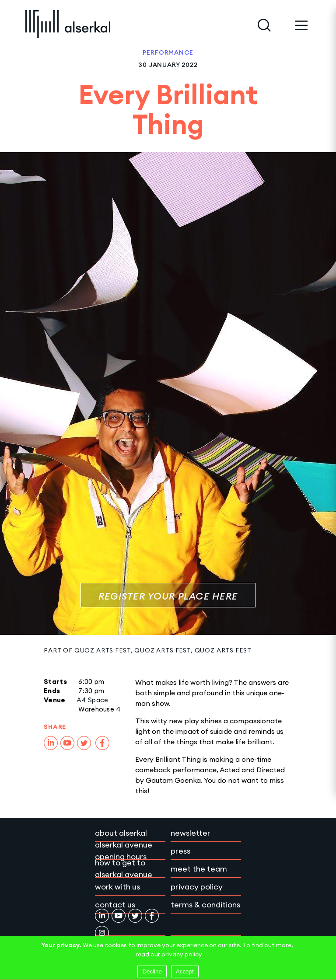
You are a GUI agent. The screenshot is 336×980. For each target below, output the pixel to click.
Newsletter (191, 833)
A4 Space (92, 700)
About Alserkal (121, 833)
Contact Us (115, 905)
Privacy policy (197, 887)
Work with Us (117, 887)
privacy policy (182, 954)
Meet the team (199, 869)
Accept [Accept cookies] (185, 971)
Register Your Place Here (168, 596)
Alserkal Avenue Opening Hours (124, 851)
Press (180, 851)
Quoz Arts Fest (103, 650)
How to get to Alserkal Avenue (124, 868)
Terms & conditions (205, 905)
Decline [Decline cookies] (152, 971)
